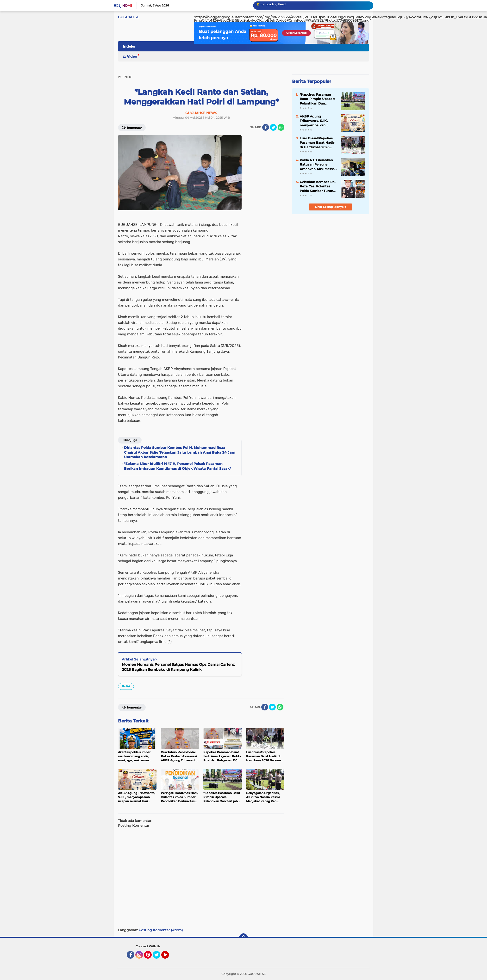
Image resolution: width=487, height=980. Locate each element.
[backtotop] (243, 938)
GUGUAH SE (128, 17)
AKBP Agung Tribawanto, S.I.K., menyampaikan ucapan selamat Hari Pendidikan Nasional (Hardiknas (317, 121)
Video (132, 56)
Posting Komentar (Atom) (161, 930)
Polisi (126, 686)
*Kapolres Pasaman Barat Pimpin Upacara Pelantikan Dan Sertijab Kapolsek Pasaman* (318, 99)
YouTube (169, 957)
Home (127, 6)
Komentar (132, 127)
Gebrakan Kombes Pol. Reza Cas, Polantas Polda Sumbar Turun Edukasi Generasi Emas (318, 186)
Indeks (129, 46)
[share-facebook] (266, 127)
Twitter (159, 957)
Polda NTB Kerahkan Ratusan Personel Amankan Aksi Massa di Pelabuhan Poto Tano (317, 165)
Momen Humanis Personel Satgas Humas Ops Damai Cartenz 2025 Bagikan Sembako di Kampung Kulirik (178, 667)
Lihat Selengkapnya (331, 207)
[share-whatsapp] (281, 127)
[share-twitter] (273, 127)
